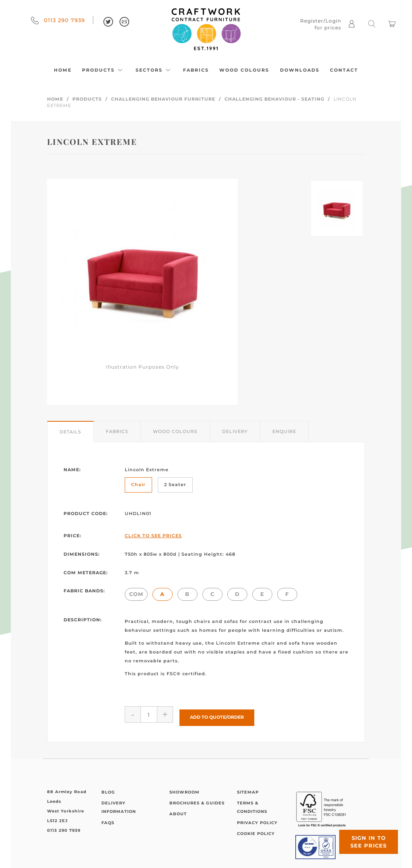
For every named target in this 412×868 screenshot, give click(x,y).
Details (70, 432)
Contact (344, 70)
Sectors (154, 70)
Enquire (284, 431)
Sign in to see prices (364, 837)
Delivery (235, 431)
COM (136, 594)
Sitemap (248, 789)
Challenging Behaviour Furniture (163, 99)
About (178, 811)
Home (63, 70)
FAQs (108, 820)
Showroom (184, 789)
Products (103, 70)
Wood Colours (244, 70)
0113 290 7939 (58, 20)
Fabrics (196, 70)
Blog (108, 789)
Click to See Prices (153, 536)
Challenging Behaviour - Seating (274, 99)
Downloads (300, 70)
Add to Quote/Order (217, 714)
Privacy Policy (257, 820)
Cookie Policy (256, 831)
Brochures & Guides (197, 800)
